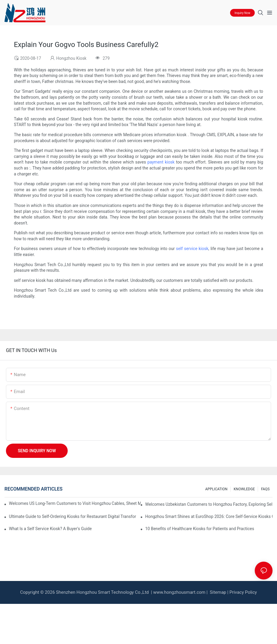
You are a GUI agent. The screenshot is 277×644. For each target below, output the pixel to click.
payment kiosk (161, 162)
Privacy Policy (243, 592)
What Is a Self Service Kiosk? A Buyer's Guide (50, 529)
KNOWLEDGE (244, 489)
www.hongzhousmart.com (179, 592)
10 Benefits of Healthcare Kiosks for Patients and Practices (200, 529)
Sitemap (217, 592)
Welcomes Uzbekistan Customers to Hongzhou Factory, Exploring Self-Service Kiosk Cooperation (209, 504)
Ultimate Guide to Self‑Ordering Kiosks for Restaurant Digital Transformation (73, 516)
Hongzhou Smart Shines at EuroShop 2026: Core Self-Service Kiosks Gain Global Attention (209, 516)
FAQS (265, 489)
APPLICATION (216, 489)
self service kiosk (192, 249)
